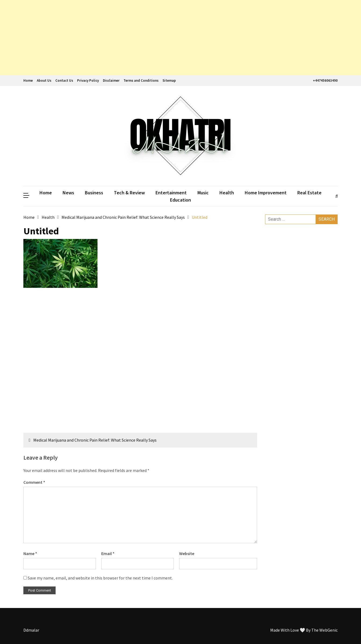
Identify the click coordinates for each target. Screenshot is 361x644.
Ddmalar (31, 630)
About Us (44, 80)
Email (108, 553)
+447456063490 (325, 80)
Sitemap (169, 80)
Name (30, 553)
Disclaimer (111, 80)
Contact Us (64, 80)
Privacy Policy (88, 80)
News (68, 193)
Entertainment (171, 193)
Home (28, 80)
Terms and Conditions (141, 80)
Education (180, 200)
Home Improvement (266, 193)
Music (203, 193)
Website (187, 553)
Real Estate (309, 193)
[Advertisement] (161, 38)
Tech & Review (129, 193)
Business (94, 193)
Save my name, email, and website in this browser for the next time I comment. (100, 578)
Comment (34, 482)
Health (227, 193)
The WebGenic (324, 630)
